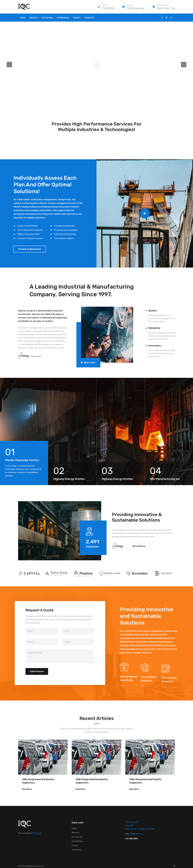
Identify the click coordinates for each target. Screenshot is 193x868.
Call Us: (105, 5)
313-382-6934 (108, 8)
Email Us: (130, 5)
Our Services (47, 18)
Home (23, 18)
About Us (34, 18)
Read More (27, 789)
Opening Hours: (163, 5)
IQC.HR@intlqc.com (136, 8)
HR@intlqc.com (137, 834)
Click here (37, 833)
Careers (77, 18)
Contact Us (89, 18)
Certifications (63, 18)
